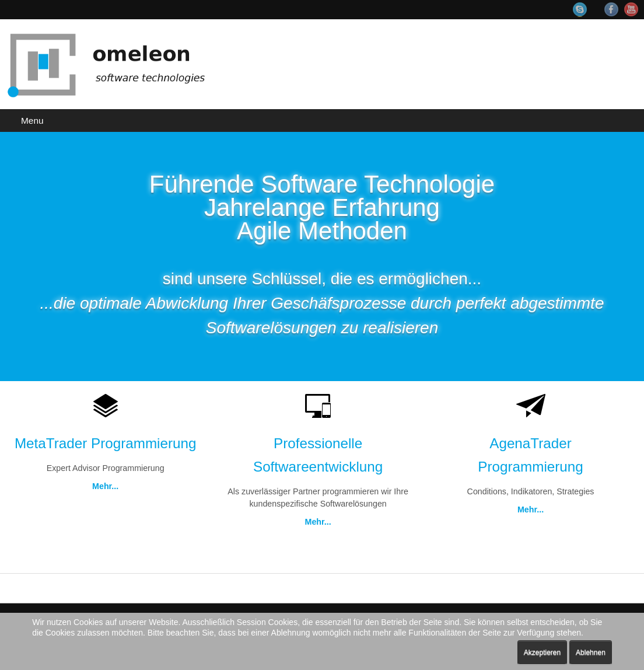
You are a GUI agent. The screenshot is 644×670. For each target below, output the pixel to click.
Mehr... (105, 487)
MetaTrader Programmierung (105, 444)
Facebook (611, 9)
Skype (586, 10)
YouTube (631, 9)
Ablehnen (591, 652)
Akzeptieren (542, 652)
